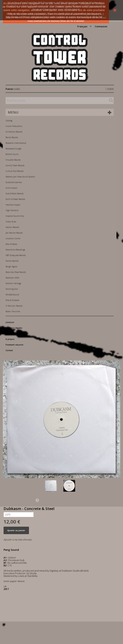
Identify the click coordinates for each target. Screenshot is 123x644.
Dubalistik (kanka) (14, 182)
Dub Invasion (11, 188)
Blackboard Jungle (13, 149)
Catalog (9, 121)
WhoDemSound (12, 295)
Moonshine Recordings (15, 250)
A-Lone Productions (14, 126)
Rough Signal (11, 267)
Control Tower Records (15, 165)
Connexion (101, 26)
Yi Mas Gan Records (14, 306)
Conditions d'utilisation (17, 334)
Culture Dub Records (15, 171)
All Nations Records (14, 132)
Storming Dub (12, 289)
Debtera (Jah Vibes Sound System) (20, 177)
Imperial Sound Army (15, 216)
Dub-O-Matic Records (15, 194)
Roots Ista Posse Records (16, 272)
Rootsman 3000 (12, 278)
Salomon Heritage (13, 283)
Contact (9, 350)
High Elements (12, 210)
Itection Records (12, 227)
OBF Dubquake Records (16, 255)
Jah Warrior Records (14, 233)
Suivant (37, 500)
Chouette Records (13, 160)
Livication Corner (13, 238)
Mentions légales (14, 328)
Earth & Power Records (15, 199)
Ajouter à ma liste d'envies (18, 540)
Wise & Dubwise (12, 300)
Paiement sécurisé (14, 345)
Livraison (10, 322)
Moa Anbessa (11, 244)
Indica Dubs (11, 222)
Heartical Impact (13, 205)
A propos (10, 339)
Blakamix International (16, 143)
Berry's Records (12, 137)
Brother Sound (12, 154)
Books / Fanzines (13, 311)
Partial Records (12, 261)
